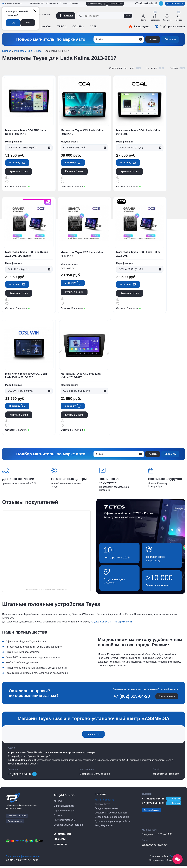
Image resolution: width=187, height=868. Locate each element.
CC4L (93, 27)
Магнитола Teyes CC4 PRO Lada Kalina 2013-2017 (26, 132)
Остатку (174, 68)
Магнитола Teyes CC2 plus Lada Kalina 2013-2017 (81, 377)
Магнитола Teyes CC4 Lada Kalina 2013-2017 (83, 132)
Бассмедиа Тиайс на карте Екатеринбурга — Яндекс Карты (46, 592)
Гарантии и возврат (64, 813)
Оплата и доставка (64, 808)
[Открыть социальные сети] (178, 859)
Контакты (74, 3)
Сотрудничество (116, 4)
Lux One (46, 27)
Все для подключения (107, 811)
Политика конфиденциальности (23, 859)
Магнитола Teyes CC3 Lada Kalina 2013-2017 (83, 255)
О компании (52, 3)
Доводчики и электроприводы (111, 815)
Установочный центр (96, 4)
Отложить (7, 182)
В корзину (15, 163)
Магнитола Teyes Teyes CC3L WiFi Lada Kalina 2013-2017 (27, 377)
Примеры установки (64, 822)
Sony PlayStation (104, 828)
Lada (39, 51)
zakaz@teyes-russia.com (166, 776)
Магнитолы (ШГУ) (24, 51)
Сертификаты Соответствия (69, 827)
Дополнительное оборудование (112, 819)
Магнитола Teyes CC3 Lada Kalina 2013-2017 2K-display (27, 255)
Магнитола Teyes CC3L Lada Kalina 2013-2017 (139, 255)
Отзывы (64, 3)
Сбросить (170, 39)
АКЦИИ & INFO (37, 3)
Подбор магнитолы (172, 27)
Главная (7, 51)
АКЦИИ (58, 803)
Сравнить (7, 178)
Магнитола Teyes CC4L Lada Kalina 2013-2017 (139, 132)
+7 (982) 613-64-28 (146, 3)
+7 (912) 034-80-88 (122, 624)
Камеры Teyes (102, 806)
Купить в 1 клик (19, 172)
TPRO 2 (62, 27)
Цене (132, 68)
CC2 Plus (78, 27)
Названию (152, 68)
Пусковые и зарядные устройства (113, 823)
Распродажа (141, 27)
